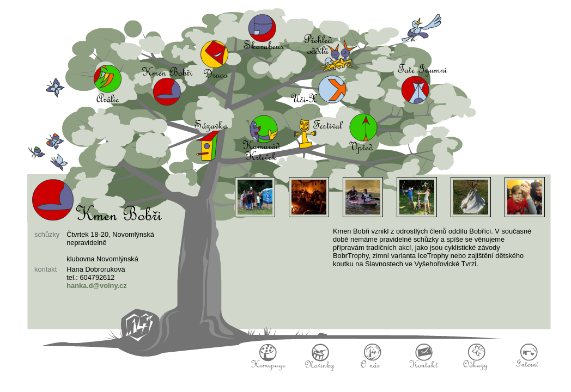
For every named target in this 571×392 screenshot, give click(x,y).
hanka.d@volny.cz (96, 286)
